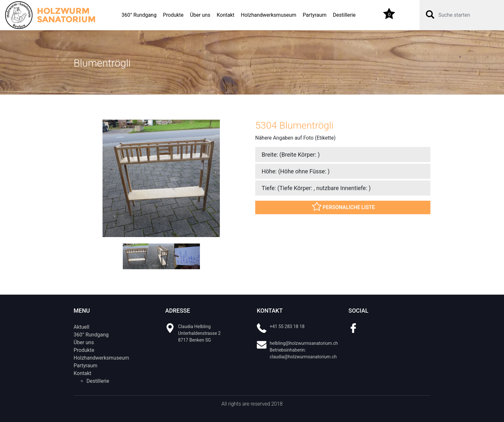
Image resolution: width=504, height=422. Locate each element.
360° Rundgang (139, 15)
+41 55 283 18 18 (287, 326)
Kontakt (225, 15)
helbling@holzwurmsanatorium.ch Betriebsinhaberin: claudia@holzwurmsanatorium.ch (304, 350)
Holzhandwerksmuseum (268, 15)
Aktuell (81, 327)
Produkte (173, 15)
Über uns (200, 15)
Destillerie (344, 15)
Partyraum (315, 15)
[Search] (466, 15)
